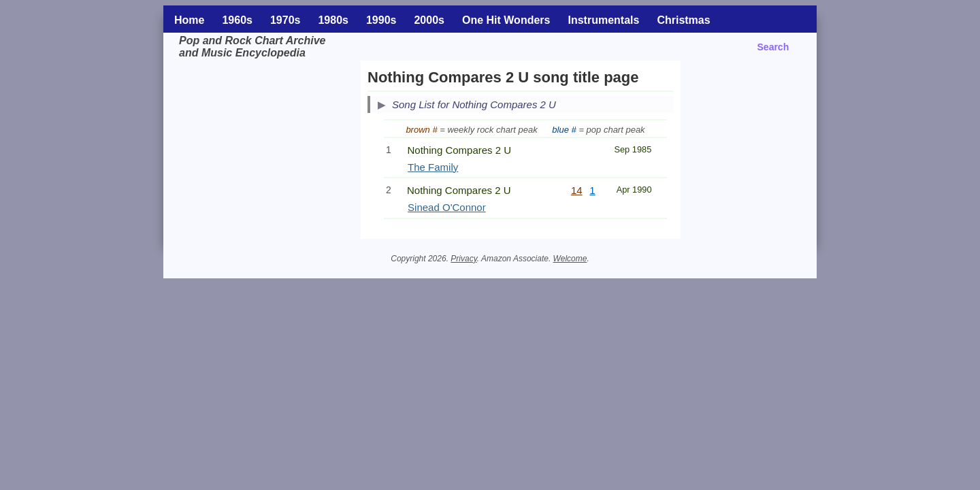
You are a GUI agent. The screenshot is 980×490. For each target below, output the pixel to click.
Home (189, 20)
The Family (433, 167)
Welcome (570, 259)
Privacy (463, 259)
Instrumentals (603, 20)
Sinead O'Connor (447, 207)
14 (577, 190)
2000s (429, 20)
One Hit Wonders (506, 20)
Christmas (683, 20)
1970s (285, 20)
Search (773, 47)
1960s (237, 20)
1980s (333, 20)
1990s (381, 20)
